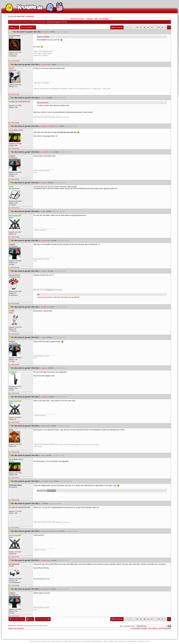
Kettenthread (41, 22)
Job (147, 641)
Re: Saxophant (43, 397)
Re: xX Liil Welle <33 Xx (45, 152)
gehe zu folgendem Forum (127, 626)
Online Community (120, 641)
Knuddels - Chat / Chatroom (150, 628)
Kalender (90, 19)
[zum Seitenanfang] (14, 61)
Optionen (14, 27)
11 (141, 27)
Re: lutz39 (42, 211)
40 (159, 27)
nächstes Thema (43, 619)
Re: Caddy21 (45, 32)
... (134, 27)
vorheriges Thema (17, 619)
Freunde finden (85, 641)
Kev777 (46, 103)
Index (30, 619)
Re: (40, 504)
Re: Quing (42, 455)
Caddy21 (47, 37)
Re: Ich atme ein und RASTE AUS (48, 126)
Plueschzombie (43, 626)
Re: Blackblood (43, 307)
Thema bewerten (28, 27)
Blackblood (20, 626)
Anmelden (30, 16)
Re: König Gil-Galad (44, 65)
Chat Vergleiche (132, 641)
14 (152, 27)
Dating (111, 641)
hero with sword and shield (31, 626)
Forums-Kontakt (136, 628)
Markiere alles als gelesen (16, 628)
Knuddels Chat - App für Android (51, 641)
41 (162, 27)
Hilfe (96, 19)
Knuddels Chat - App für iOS (71, 641)
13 (148, 27)
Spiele (106, 641)
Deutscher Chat (35, 641)
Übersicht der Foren (77, 19)
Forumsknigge (104, 19)
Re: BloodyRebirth (44, 589)
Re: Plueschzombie (44, 241)
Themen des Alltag (29, 22)
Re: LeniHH (42, 337)
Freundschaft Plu (97, 641)
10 (137, 27)
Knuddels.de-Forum (15, 22)
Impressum (141, 641)
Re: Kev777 (42, 98)
